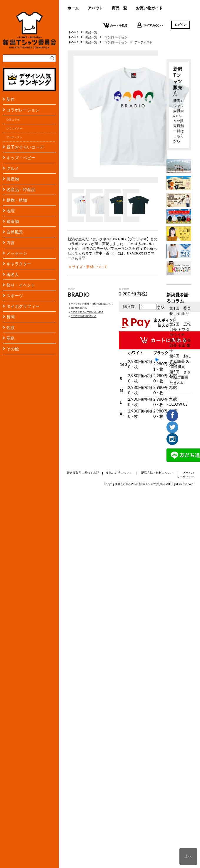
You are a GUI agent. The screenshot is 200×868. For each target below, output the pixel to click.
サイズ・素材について (87, 267)
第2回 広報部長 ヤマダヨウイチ (180, 329)
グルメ (13, 168)
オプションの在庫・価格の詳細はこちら (90, 304)
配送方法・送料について (157, 473)
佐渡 (11, 327)
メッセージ (17, 253)
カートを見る (115, 25)
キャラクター (19, 264)
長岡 (11, 317)
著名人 (13, 274)
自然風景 (15, 232)
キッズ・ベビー (21, 158)
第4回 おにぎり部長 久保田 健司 (180, 361)
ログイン (181, 24)
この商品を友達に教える (82, 316)
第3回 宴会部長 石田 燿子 (180, 345)
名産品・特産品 (21, 189)
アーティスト (14, 137)
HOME (74, 37)
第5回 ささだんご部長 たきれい (180, 377)
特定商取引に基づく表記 (83, 473)
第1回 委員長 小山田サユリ (180, 313)
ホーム (73, 8)
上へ (188, 856)
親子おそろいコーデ (25, 147)
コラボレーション (23, 110)
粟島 (11, 338)
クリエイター (14, 128)
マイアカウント (150, 25)
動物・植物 (17, 200)
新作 (11, 99)
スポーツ (15, 296)
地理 (11, 211)
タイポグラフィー (23, 306)
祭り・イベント (21, 285)
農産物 (13, 179)
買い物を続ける (77, 308)
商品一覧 (119, 8)
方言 (11, 243)
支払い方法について (119, 473)
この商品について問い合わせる (86, 312)
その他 (13, 349)
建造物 (13, 221)
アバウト (95, 8)
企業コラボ (13, 120)
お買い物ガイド (149, 8)
